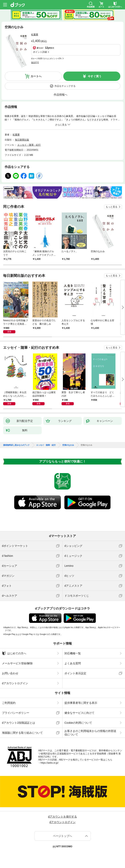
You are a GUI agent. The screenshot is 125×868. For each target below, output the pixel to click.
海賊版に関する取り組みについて (22, 733)
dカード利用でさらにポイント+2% (46, 59)
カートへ (36, 76)
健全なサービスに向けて (79, 713)
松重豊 (35, 35)
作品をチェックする (65, 86)
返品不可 (35, 62)
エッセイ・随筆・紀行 (29, 145)
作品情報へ (61, 95)
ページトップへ (62, 836)
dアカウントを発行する (62, 817)
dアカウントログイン (15, 683)
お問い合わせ (10, 673)
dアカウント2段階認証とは (18, 723)
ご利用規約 (9, 703)
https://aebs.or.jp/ (50, 763)
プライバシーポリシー (16, 713)
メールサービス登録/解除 (17, 663)
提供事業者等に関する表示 (81, 703)
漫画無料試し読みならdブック (16, 445)
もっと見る (112, 207)
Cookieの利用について (78, 723)
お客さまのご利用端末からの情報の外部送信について (90, 733)
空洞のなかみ (68, 445)
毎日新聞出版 (22, 140)
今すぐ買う (95, 76)
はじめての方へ (14, 653)
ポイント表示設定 (75, 673)
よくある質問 (73, 663)
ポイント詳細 (40, 52)
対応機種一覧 (73, 653)
